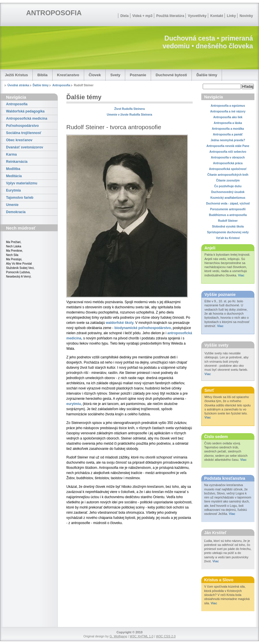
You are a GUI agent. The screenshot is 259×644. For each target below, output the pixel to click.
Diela (124, 16)
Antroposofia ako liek (228, 117)
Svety (115, 75)
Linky (231, 16)
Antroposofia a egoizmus (228, 106)
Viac (241, 275)
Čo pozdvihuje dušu (228, 186)
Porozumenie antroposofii (228, 209)
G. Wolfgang (118, 636)
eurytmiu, (74, 404)
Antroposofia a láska (228, 123)
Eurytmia (13, 190)
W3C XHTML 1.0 (141, 636)
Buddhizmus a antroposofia (228, 215)
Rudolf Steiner (228, 221)
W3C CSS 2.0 (166, 636)
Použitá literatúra (170, 16)
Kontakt (217, 16)
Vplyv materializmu (22, 183)
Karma (11, 154)
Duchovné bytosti (171, 75)
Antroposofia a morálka (228, 129)
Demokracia (16, 212)
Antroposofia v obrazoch (228, 157)
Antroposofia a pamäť (228, 134)
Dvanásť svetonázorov (25, 147)
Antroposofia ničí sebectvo (228, 152)
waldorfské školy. (120, 323)
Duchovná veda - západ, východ (228, 203)
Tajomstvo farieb (20, 198)
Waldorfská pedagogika (25, 111)
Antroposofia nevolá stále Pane (228, 146)
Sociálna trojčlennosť (24, 133)
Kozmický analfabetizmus (228, 198)
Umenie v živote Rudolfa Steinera (129, 115)
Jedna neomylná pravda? (228, 140)
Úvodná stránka (18, 85)
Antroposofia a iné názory (228, 111)
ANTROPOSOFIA (54, 13)
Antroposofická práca (228, 163)
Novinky (246, 16)
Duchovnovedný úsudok (228, 192)
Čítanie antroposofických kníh (228, 175)
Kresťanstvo (68, 75)
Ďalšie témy (207, 75)
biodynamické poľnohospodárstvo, (143, 328)
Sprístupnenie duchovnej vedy (228, 232)
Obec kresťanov (19, 140)
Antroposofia (61, 85)
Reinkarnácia (17, 162)
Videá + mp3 (142, 16)
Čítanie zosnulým (228, 180)
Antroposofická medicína (27, 119)
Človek (95, 75)
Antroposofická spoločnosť (228, 169)
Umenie (12, 205)
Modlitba (13, 169)
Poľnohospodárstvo (22, 126)
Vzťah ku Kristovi (228, 238)
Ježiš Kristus (16, 75)
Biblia (42, 75)
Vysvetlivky (197, 16)
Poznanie (138, 75)
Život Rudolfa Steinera (129, 109)
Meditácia (14, 176)
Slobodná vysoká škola (228, 227)
